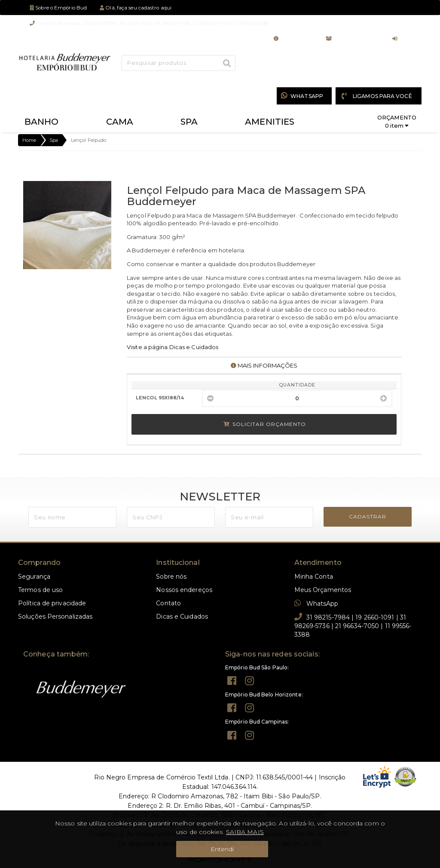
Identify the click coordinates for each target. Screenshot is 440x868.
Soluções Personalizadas (55, 616)
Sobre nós (171, 577)
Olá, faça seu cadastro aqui (136, 8)
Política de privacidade (52, 603)
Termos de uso (40, 590)
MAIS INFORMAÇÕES (264, 365)
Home (29, 140)
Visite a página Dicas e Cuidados (173, 347)
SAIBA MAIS (245, 832)
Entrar (404, 39)
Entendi (222, 849)
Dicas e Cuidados (182, 616)
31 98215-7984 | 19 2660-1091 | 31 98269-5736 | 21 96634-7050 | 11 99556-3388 (353, 626)
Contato (168, 603)
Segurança (34, 577)
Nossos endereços (184, 590)
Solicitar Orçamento (265, 424)
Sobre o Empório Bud (58, 8)
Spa (54, 140)
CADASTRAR (368, 517)
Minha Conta (293, 39)
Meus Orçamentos (353, 39)
